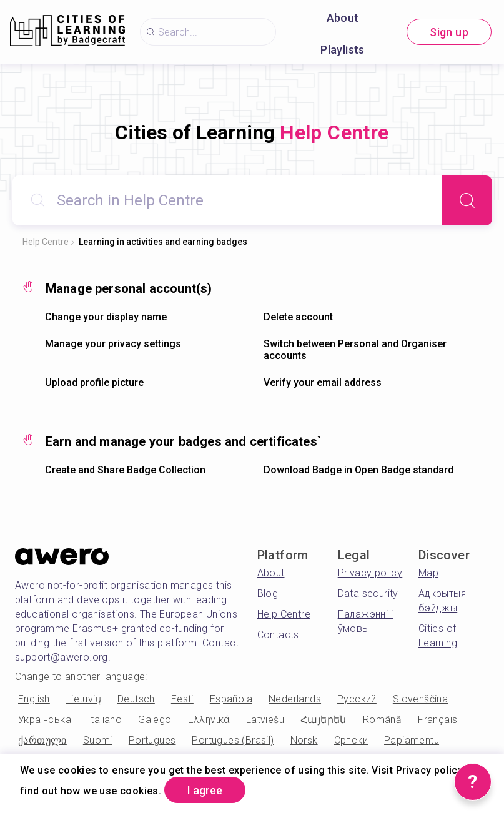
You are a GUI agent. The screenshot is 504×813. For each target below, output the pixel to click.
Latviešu (265, 720)
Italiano (105, 720)
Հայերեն (324, 720)
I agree (205, 790)
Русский (357, 699)
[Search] (467, 200)
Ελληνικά (209, 720)
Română (382, 720)
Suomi (98, 740)
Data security (368, 594)
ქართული (42, 740)
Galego (155, 720)
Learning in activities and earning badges (163, 242)
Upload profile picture (94, 382)
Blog (268, 594)
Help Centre (46, 242)
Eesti (182, 699)
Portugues (152, 740)
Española (231, 699)
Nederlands (295, 699)
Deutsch (136, 699)
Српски (351, 740)
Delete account (298, 317)
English (34, 699)
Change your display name (106, 317)
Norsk (304, 740)
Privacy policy (370, 573)
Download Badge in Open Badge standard (358, 470)
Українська (45, 720)
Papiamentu (412, 740)
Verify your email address (323, 382)
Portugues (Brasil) (233, 740)
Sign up (449, 32)
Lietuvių (84, 699)
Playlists (343, 50)
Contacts (278, 635)
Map (428, 573)
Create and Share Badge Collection (125, 470)
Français (437, 720)
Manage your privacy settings (113, 344)
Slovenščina (420, 699)
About (343, 18)
